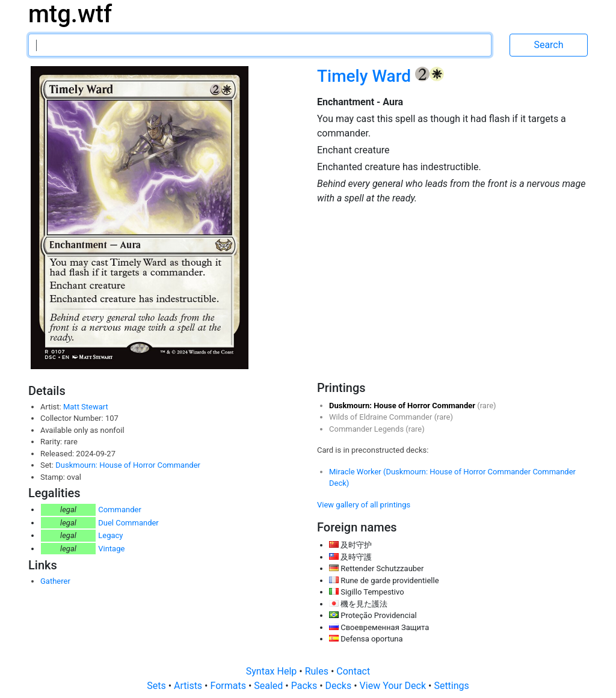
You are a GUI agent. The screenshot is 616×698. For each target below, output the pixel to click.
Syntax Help (273, 671)
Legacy (110, 535)
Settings (451, 686)
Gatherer (55, 581)
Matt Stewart (86, 407)
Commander (120, 510)
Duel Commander (128, 523)
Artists (189, 686)
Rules (318, 671)
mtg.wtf (70, 14)
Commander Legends (367, 429)
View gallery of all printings (364, 505)
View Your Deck (394, 686)
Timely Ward (366, 76)
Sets (157, 686)
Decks (340, 686)
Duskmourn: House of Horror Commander (128, 465)
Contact (353, 671)
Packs (305, 686)
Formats (229, 686)
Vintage (111, 549)
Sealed (269, 686)
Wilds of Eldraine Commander (382, 417)
